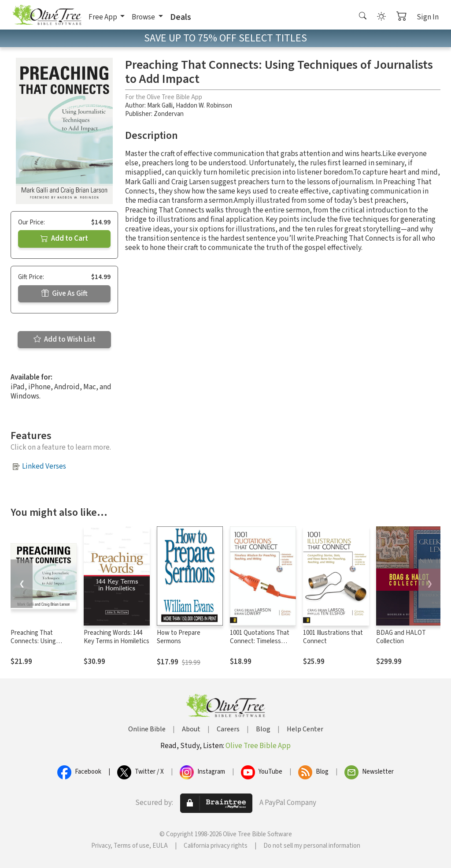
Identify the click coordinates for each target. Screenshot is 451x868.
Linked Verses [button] (44, 466)
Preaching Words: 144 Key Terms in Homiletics (116, 637)
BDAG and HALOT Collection (401, 637)
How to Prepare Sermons (179, 637)
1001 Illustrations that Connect (333, 637)
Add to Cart (64, 238)
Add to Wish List (65, 339)
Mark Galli (160, 106)
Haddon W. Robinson (204, 106)
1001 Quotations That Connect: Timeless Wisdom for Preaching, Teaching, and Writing (261, 645)
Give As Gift (65, 294)
